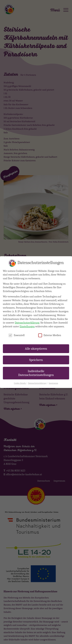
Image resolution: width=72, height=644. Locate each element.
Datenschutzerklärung (27, 318)
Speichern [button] (36, 355)
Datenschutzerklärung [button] (37, 379)
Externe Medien (50, 331)
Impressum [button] (53, 379)
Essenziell (17, 331)
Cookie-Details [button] (20, 379)
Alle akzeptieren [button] (36, 344)
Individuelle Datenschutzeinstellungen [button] (36, 369)
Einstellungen (27, 322)
